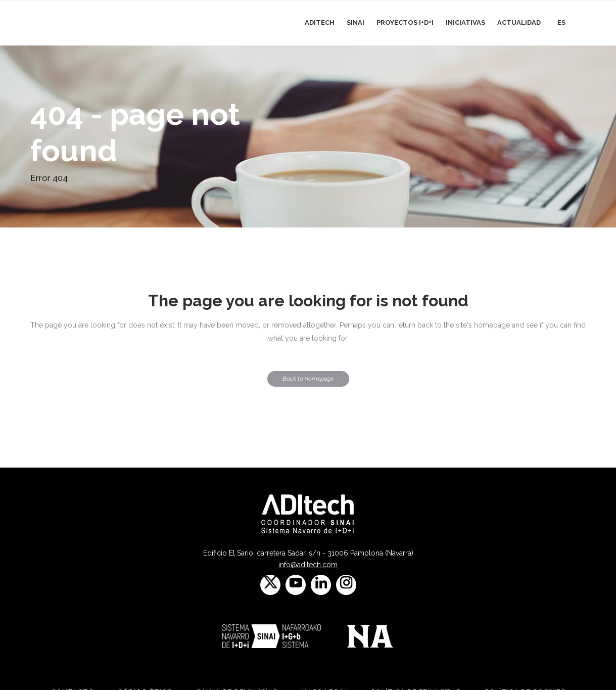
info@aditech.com (308, 565)
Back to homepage (308, 379)
